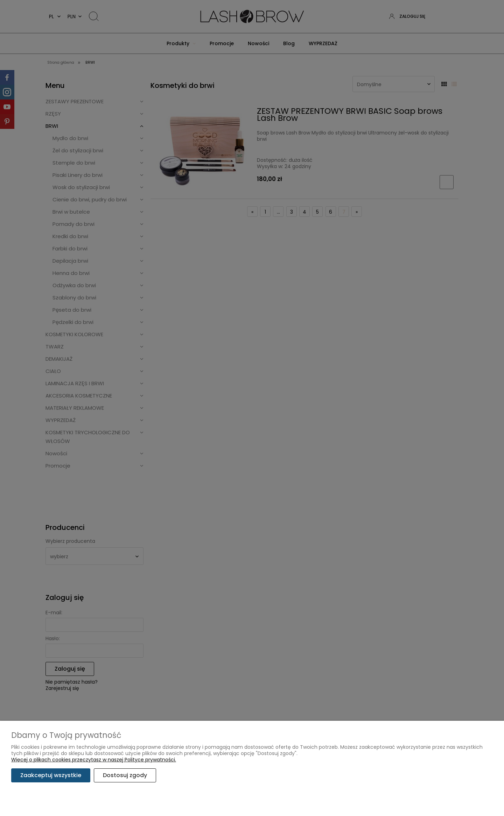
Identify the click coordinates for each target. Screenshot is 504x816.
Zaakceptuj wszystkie (51, 775)
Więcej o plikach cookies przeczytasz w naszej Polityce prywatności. (94, 760)
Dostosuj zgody (125, 775)
